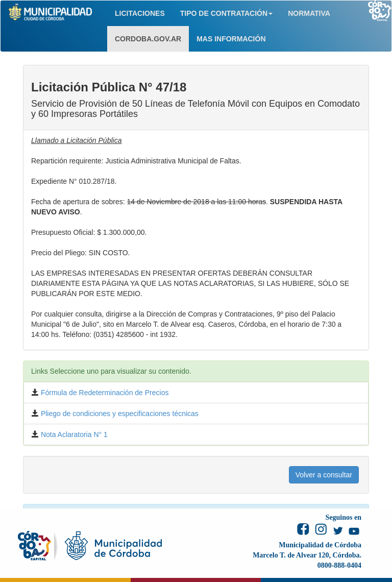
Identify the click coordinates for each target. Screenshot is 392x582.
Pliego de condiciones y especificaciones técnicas (119, 414)
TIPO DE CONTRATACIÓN (226, 13)
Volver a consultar (324, 475)
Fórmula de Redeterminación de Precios (104, 393)
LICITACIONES (140, 13)
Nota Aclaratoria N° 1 (73, 434)
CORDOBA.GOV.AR (148, 39)
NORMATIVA (309, 13)
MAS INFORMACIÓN (231, 39)
